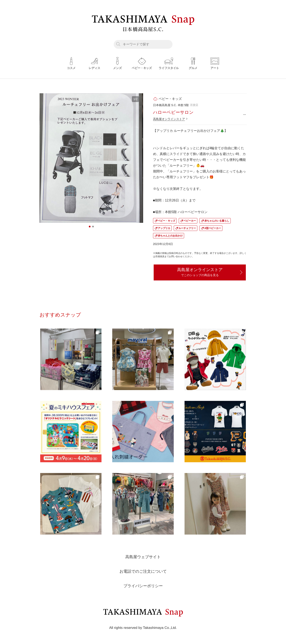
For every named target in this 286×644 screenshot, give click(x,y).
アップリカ (164, 228)
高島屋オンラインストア (169, 119)
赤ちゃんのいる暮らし (217, 221)
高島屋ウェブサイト (143, 558)
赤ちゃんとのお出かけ (170, 236)
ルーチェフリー (187, 228)
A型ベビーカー (213, 228)
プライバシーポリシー (143, 587)
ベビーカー (190, 221)
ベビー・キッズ (167, 221)
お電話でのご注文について (143, 572)
